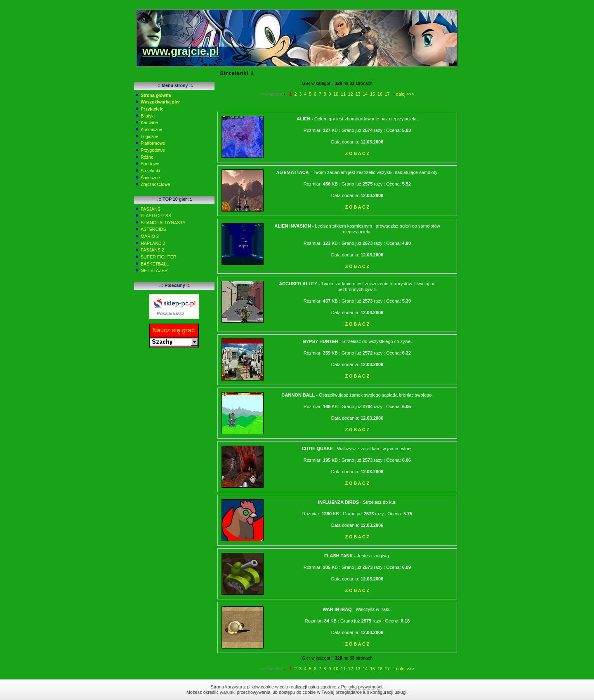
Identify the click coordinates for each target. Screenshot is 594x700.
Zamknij (466, 689)
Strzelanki (150, 171)
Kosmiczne (151, 129)
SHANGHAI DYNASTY (163, 223)
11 (343, 94)
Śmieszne (150, 178)
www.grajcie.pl (181, 51)
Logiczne (150, 136)
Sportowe (150, 164)
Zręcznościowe (155, 184)
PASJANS (151, 209)
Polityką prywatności (362, 687)
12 (351, 94)
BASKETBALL (155, 264)
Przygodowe (153, 150)
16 (380, 94)
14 (365, 94)
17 (387, 94)
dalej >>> (405, 94)
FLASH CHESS (156, 216)
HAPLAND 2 (153, 243)
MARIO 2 (150, 236)
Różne (147, 157)
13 (358, 94)
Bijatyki (148, 116)
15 (372, 94)
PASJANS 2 (152, 250)
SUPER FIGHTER (158, 257)
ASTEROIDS (153, 229)
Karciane (149, 122)
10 (336, 94)
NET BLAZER (154, 270)
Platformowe (153, 143)
